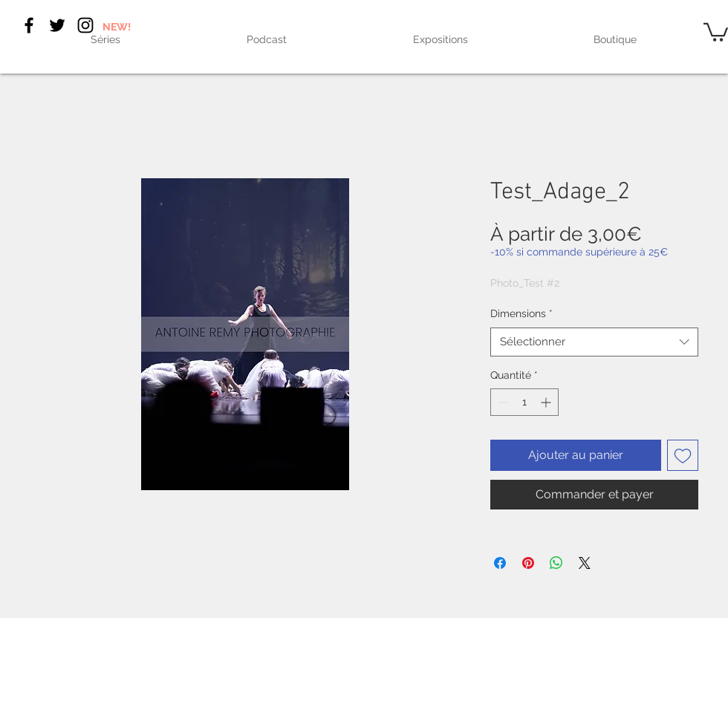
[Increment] (547, 402)
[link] (716, 31)
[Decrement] (502, 402)
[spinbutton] (524, 402)
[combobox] (594, 342)
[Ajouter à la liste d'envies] (683, 455)
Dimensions (521, 313)
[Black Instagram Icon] (85, 25)
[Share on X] (585, 563)
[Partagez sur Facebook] (500, 563)
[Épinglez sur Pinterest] (528, 563)
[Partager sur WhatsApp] (556, 563)
